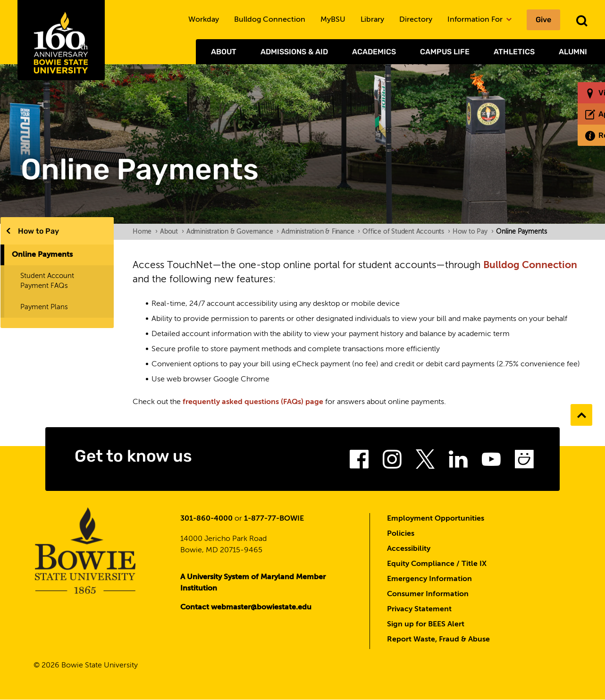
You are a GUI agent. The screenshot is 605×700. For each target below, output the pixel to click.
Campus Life (445, 52)
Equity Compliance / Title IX (437, 564)
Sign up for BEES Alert (426, 624)
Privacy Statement (419, 609)
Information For (479, 20)
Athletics (514, 52)
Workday (204, 20)
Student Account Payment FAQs (47, 281)
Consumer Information (428, 594)
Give (543, 20)
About (224, 52)
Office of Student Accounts (406, 232)
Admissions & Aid (294, 52)
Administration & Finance (321, 232)
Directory (416, 20)
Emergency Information (429, 579)
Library (372, 20)
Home (145, 232)
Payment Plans (44, 307)
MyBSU (333, 20)
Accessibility (409, 549)
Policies (401, 534)
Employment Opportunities (436, 519)
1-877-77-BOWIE (274, 519)
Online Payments (42, 255)
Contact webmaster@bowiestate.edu (246, 607)
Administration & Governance (233, 232)
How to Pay (38, 231)
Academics (374, 52)
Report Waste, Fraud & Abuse (438, 640)
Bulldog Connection (270, 20)
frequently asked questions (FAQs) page (253, 402)
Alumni (573, 52)
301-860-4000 (206, 519)
